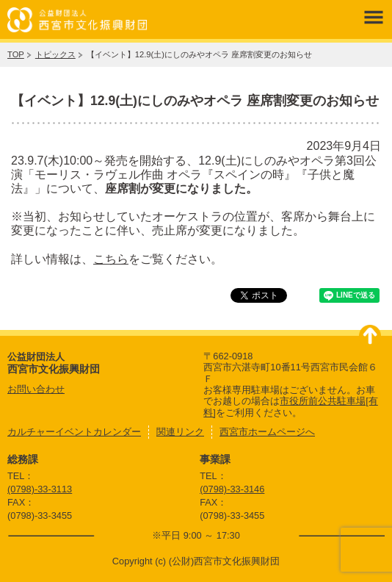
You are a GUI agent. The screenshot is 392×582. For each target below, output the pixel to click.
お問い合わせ (36, 389)
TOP (16, 54)
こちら (111, 259)
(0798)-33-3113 (40, 489)
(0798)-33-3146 (232, 489)
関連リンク (180, 432)
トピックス (55, 54)
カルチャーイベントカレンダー (74, 432)
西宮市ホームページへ (267, 432)
